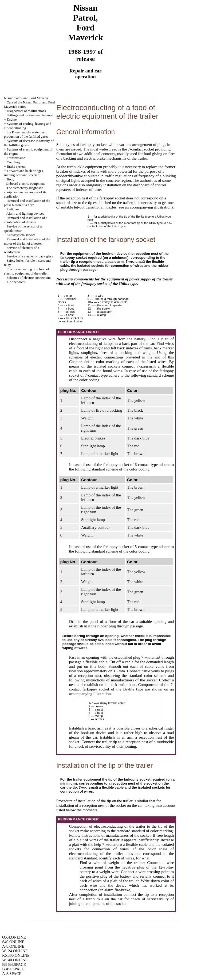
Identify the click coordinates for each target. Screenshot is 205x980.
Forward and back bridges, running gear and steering (24, 173)
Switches (13, 209)
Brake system (16, 166)
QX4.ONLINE (14, 937)
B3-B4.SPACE (14, 964)
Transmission (16, 158)
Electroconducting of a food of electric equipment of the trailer (27, 271)
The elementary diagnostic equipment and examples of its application (25, 192)
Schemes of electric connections (29, 278)
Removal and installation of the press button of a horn (27, 203)
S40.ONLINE (13, 942)
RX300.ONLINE (16, 955)
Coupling (13, 162)
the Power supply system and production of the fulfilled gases (26, 134)
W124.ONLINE (15, 951)
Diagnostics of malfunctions (26, 111)
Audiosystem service (21, 235)
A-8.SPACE (12, 974)
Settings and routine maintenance (30, 115)
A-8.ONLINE (13, 946)
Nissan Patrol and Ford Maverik (26, 98)
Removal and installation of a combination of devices (26, 220)
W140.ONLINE (15, 960)
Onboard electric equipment (25, 184)
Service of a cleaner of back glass (30, 256)
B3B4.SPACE (13, 969)
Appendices (17, 282)
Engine (12, 119)
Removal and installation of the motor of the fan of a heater (27, 241)
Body (10, 179)
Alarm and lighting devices (25, 213)
